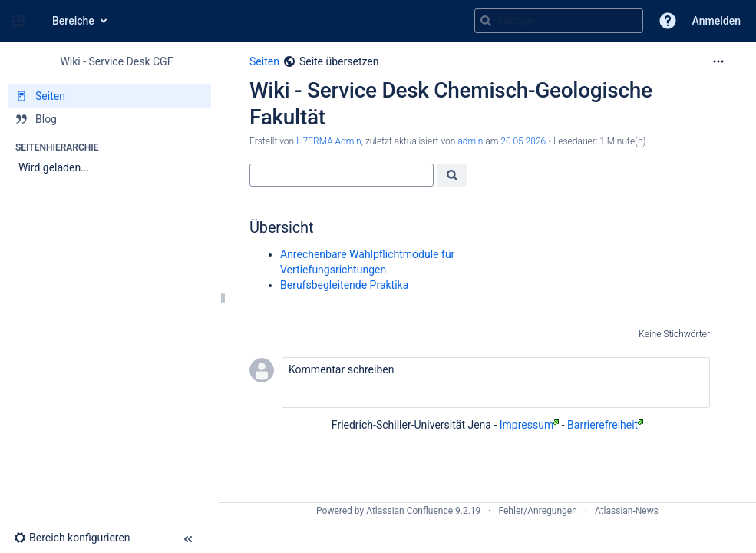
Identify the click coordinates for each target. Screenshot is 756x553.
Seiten (264, 61)
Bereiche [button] (73, 21)
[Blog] (109, 119)
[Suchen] (486, 21)
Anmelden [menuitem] (716, 21)
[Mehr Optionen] (718, 61)
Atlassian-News (627, 511)
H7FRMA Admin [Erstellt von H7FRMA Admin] (329, 141)
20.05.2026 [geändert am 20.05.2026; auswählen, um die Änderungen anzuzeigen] (523, 141)
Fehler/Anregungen (538, 511)
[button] (18, 21)
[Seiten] (109, 96)
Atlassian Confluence (409, 511)
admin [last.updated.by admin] (470, 141)
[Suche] (342, 175)
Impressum (529, 425)
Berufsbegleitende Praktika (344, 285)
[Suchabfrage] (559, 21)
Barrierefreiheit (605, 425)
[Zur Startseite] (37, 21)
